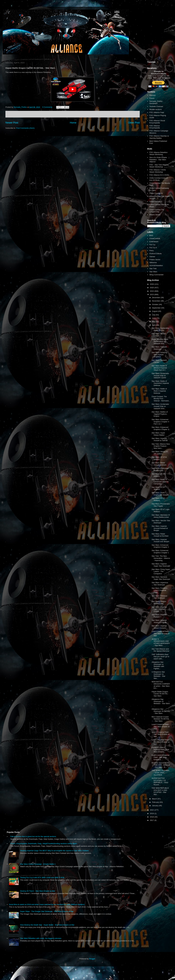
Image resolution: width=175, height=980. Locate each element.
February (156, 802)
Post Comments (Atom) (25, 128)
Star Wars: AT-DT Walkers (158, 499)
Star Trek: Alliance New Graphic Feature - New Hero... (161, 446)
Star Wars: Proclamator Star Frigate (161, 505)
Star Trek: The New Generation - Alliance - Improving (161, 558)
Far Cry (152, 245)
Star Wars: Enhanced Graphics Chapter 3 (160, 428)
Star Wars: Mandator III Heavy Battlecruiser (161, 516)
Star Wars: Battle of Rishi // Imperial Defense (159, 391)
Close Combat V (156, 201)
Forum (152, 98)
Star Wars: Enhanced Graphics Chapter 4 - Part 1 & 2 (161, 422)
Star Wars (153, 272)
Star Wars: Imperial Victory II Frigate (159, 621)
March (155, 799)
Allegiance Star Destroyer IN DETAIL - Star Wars (161, 711)
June (154, 318)
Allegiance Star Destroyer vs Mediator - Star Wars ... (161, 702)
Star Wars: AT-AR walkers (158, 475)
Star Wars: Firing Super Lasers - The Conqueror (161, 571)
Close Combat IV (156, 193)
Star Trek (153, 269)
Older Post (134, 123)
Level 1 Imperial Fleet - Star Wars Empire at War (160, 742)
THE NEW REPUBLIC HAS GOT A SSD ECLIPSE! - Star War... (160, 791)
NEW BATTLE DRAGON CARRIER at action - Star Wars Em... (161, 685)
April (154, 325)
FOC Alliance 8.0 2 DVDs (159, 175)
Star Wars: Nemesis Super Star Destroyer (161, 578)
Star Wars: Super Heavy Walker (158, 434)
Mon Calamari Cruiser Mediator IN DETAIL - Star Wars (160, 719)
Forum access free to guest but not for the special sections (33, 836)
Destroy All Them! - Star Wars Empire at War (38, 891)
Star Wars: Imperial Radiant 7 (159, 616)
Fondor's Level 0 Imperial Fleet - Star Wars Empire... (160, 750)
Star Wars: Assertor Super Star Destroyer (161, 565)
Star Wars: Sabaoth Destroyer (159, 348)
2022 (152, 810)
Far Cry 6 (153, 248)
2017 (152, 820)
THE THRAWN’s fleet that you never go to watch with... (160, 657)
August (155, 311)
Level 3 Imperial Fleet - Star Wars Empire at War (160, 727)
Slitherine (153, 263)
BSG (151, 235)
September (157, 308)
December (156, 297)
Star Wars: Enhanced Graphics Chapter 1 (160, 552)
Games (152, 257)
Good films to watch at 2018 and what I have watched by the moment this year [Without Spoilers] (47, 904)
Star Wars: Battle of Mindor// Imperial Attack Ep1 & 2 (159, 368)
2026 (152, 284)
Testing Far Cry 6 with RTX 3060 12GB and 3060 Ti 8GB (42, 878)
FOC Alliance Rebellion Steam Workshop (158, 153)
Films (151, 251)
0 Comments (47, 107)
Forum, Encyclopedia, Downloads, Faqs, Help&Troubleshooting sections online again (44, 844)
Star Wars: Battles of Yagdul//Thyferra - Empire (160, 414)
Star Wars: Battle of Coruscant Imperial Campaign (160, 482)
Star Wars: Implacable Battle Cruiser (160, 329)
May (154, 322)
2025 (152, 288)
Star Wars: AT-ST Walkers (158, 488)
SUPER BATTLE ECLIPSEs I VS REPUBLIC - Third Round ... (160, 781)
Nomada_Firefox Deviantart (156, 102)
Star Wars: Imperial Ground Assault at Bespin (160, 528)
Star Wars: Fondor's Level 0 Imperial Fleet (159, 590)
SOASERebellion (156, 266)
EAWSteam (154, 242)
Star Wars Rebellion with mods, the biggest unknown (41, 938)
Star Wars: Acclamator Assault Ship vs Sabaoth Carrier (160, 375)
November (156, 301)
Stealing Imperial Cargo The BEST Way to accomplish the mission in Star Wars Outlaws (54, 851)
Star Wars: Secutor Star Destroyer (161, 522)
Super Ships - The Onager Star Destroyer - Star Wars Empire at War (47, 911)
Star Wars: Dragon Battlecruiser (159, 603)
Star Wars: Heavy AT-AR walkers (160, 453)
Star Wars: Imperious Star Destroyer (160, 584)
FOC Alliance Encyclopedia (155, 127)
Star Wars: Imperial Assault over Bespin (160, 541)
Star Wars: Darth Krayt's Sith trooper (160, 494)
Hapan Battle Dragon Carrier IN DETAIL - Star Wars (160, 694)
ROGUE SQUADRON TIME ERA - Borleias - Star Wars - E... (161, 765)
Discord (152, 95)
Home (73, 123)
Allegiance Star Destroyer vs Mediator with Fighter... (158, 665)
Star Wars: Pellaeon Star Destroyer (159, 597)
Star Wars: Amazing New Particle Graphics (159, 355)
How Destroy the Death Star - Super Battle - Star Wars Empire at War (47, 925)
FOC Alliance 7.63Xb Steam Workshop (158, 171)
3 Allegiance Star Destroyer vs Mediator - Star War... (158, 675)
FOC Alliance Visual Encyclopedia (157, 122)
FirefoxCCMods (155, 254)
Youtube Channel (156, 106)
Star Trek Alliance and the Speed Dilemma (160, 650)
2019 (152, 813)
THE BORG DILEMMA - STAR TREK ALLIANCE (160, 773)
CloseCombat (155, 238)
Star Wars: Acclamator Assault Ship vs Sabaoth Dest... (160, 406)
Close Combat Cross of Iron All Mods (158, 179)
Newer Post (12, 123)
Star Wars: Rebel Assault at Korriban (160, 535)
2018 (152, 817)
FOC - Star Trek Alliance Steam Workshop (159, 166)
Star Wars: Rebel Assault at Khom (159, 464)
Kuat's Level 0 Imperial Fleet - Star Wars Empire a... (160, 757)
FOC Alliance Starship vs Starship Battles (159, 137)
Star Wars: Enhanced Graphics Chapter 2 (160, 546)
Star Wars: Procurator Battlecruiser (160, 469)
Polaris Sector (155, 215)
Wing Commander (156, 275)
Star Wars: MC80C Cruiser (159, 335)
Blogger (92, 959)
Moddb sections (156, 109)
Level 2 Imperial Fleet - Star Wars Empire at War (160, 734)
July (154, 315)
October (155, 304)
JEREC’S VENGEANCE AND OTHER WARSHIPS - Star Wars (161, 642)
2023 (152, 295)
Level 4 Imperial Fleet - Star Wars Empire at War (160, 633)
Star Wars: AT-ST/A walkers (159, 458)
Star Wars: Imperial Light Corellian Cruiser (159, 609)
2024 (152, 291)
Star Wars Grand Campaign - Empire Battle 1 (38, 864)
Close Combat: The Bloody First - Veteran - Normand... (161, 399)
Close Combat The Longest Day (157, 211)
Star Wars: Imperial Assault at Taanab (160, 439)
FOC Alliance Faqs (157, 112)
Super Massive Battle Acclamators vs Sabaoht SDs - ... (160, 341)
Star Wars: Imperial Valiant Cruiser (159, 627)
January (155, 806)
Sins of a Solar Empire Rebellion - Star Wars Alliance (158, 160)
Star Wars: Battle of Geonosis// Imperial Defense (160, 383)
